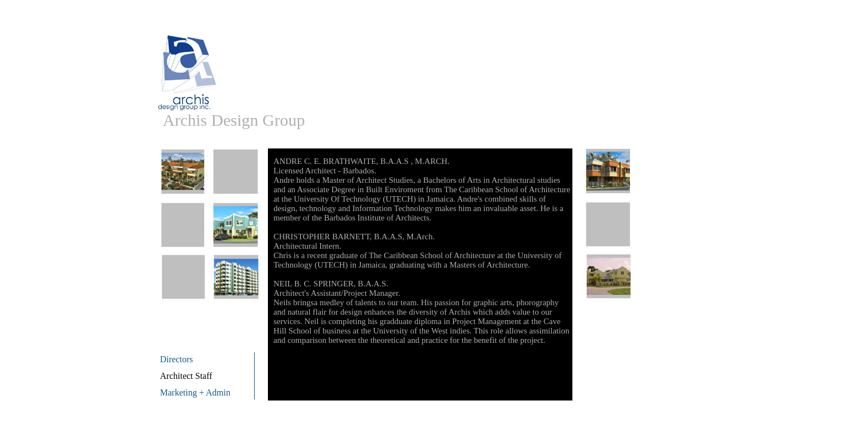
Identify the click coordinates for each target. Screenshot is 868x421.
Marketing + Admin (195, 392)
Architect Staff (186, 376)
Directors (177, 359)
